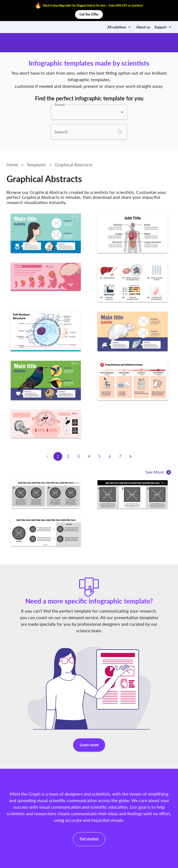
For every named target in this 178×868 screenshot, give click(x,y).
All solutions (120, 27)
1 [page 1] (58, 456)
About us (143, 27)
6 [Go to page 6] (110, 456)
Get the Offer (89, 14)
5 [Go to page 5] (99, 456)
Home (12, 164)
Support (164, 27)
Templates (36, 164)
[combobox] (89, 112)
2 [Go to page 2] (68, 456)
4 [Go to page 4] (89, 456)
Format (60, 105)
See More (158, 473)
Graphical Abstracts (74, 164)
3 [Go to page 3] (79, 456)
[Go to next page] (130, 456)
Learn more (89, 745)
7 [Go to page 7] (120, 456)
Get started (89, 839)
